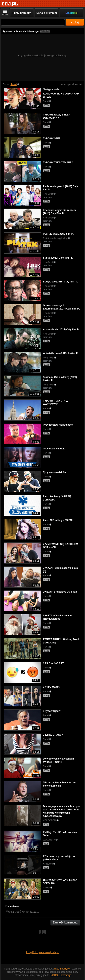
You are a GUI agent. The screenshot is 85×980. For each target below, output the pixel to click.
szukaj (75, 22)
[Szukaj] (33, 22)
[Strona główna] (10, 4)
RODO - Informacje (61, 975)
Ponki (14, 84)
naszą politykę (62, 969)
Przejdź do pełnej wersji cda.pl (42, 952)
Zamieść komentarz (65, 922)
